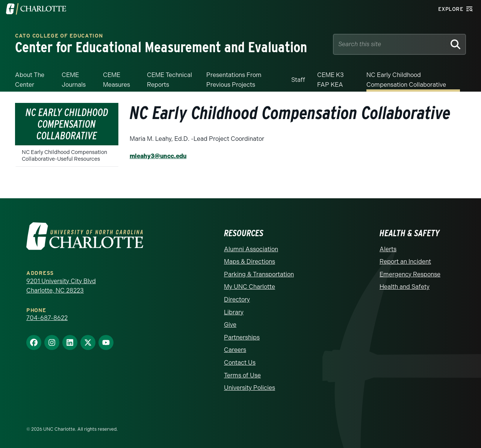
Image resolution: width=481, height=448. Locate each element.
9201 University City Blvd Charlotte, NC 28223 (61, 286)
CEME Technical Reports (169, 80)
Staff (298, 80)
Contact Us (240, 363)
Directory (237, 299)
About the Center (30, 80)
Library (234, 312)
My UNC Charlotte (250, 287)
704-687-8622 (47, 318)
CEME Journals (74, 80)
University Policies (250, 388)
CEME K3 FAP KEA (330, 80)
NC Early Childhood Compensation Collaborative (406, 80)
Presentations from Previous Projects (234, 80)
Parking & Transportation (259, 274)
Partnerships (242, 337)
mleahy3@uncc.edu (158, 156)
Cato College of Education (59, 36)
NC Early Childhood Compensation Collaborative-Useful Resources (64, 156)
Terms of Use (242, 375)
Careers (235, 350)
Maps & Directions (250, 262)
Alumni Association (251, 249)
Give (230, 325)
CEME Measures (116, 80)
